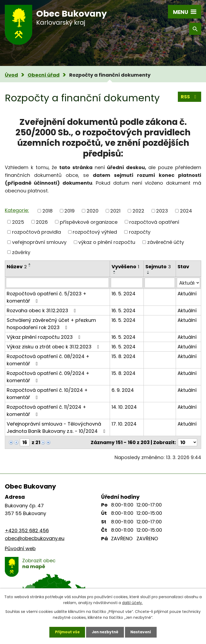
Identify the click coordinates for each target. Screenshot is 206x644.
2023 (162, 211)
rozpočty (140, 232)
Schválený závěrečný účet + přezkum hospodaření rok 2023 (51, 324)
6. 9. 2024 (123, 390)
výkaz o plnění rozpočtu (107, 242)
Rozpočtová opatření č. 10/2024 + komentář (47, 394)
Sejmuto (158, 267)
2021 (115, 211)
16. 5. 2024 (124, 294)
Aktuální (187, 294)
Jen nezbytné (105, 632)
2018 (47, 211)
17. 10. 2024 (124, 424)
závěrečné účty (166, 242)
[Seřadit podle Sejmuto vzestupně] (148, 271)
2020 (93, 211)
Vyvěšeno (125, 267)
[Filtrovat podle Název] (57, 283)
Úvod (11, 75)
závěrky (21, 252)
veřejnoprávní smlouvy (39, 242)
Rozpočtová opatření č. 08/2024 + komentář (48, 360)
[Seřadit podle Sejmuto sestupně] (148, 273)
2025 (18, 222)
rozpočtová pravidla (36, 232)
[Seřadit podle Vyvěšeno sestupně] (115, 273)
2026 (42, 222)
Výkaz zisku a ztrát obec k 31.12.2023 (54, 347)
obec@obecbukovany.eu (35, 538)
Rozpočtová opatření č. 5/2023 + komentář (47, 297)
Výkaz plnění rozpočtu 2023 (45, 337)
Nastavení (142, 632)
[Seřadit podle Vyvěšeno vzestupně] (115, 271)
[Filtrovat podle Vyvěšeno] (127, 283)
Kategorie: (17, 210)
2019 (69, 211)
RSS (190, 97)
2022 (138, 211)
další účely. (132, 602)
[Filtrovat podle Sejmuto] (160, 283)
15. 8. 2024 (124, 356)
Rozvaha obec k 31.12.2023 (42, 310)
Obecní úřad (44, 75)
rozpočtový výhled (95, 232)
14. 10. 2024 (124, 407)
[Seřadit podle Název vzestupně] (30, 264)
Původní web (20, 548)
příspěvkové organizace (89, 222)
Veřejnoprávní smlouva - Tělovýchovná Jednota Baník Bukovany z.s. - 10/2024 (57, 427)
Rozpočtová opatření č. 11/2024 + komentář (46, 411)
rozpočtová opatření (154, 222)
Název (17, 267)
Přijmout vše (66, 632)
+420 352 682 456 (27, 531)
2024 (186, 211)
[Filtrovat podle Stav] (188, 283)
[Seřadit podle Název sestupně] (30, 266)
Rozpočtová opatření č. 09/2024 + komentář (48, 377)
